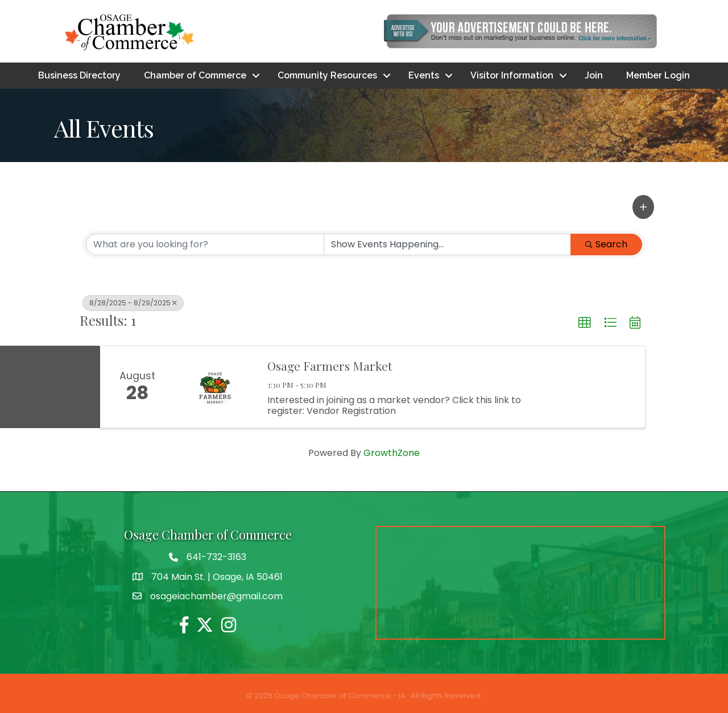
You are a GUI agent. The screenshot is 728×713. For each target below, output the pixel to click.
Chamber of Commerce (195, 75)
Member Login (658, 75)
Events (424, 75)
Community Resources (327, 75)
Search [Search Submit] (606, 244)
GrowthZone (392, 453)
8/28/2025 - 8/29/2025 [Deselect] (133, 303)
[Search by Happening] (447, 244)
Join (594, 75)
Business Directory (79, 75)
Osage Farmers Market (330, 366)
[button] (643, 207)
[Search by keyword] (205, 244)
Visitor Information (512, 75)
